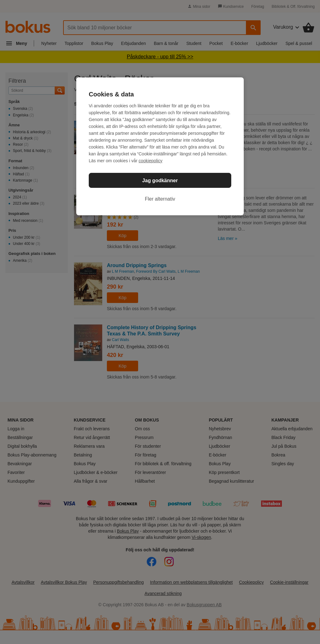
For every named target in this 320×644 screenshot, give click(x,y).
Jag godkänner (160, 181)
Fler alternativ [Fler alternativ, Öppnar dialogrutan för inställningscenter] (160, 199)
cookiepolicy (151, 161)
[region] (160, 146)
